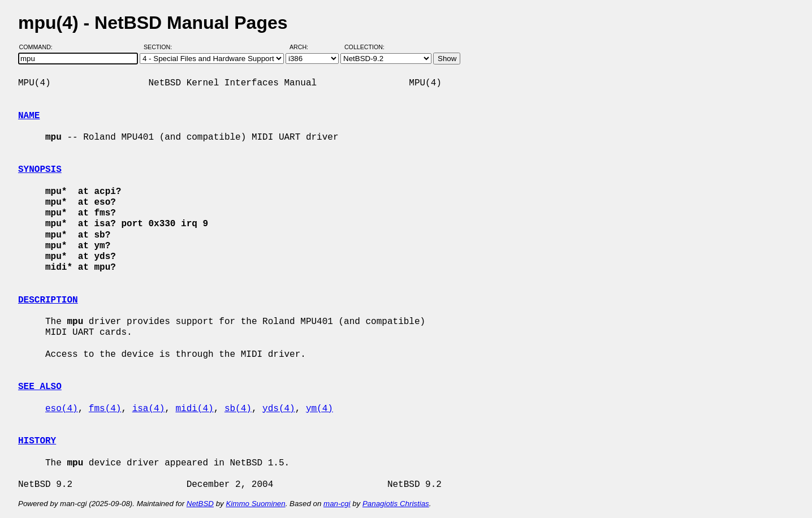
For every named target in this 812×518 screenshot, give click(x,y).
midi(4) (194, 409)
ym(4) (319, 409)
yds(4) (279, 409)
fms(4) (105, 409)
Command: (39, 47)
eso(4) (62, 409)
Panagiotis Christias (396, 504)
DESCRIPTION (48, 300)
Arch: (304, 47)
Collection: (364, 47)
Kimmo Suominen (255, 504)
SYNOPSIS (40, 170)
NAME (29, 116)
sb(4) (238, 409)
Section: (160, 47)
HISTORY (37, 441)
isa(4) (149, 409)
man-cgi (337, 504)
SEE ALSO (40, 387)
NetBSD (200, 504)
